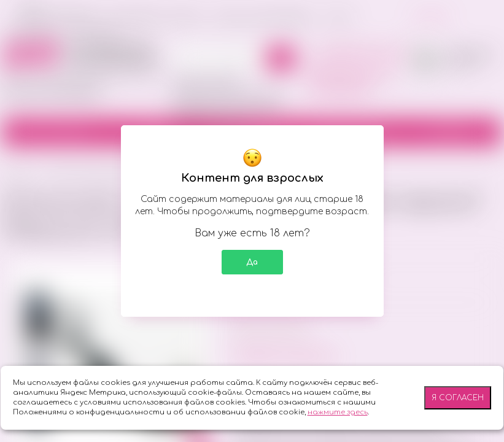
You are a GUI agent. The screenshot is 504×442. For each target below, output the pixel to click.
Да (252, 262)
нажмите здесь (338, 412)
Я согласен (458, 398)
